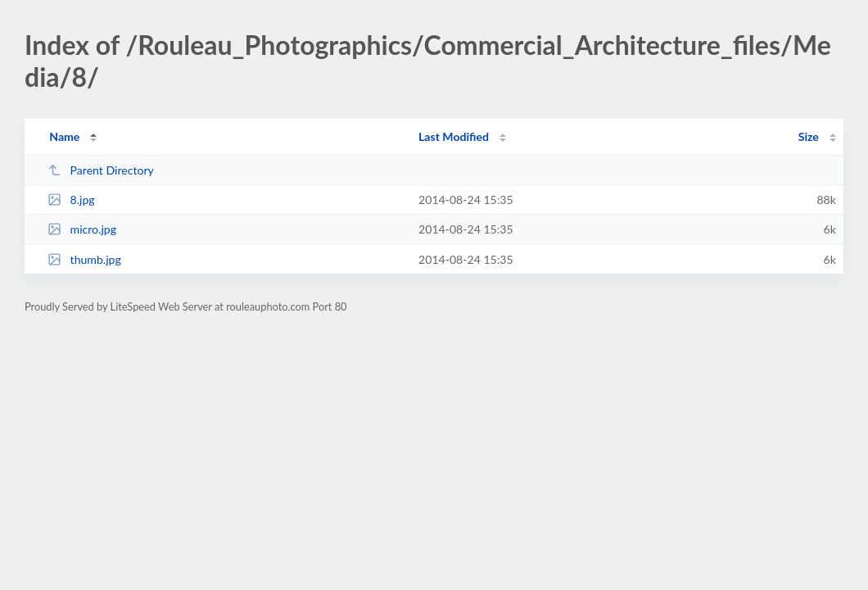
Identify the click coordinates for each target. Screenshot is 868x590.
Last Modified (454, 136)
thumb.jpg (84, 259)
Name (64, 136)
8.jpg (71, 200)
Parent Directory (101, 170)
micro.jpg (82, 229)
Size (809, 136)
